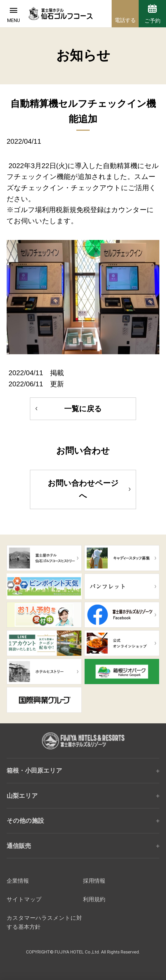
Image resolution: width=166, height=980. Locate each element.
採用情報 (94, 881)
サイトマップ (24, 899)
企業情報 (18, 881)
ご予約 (152, 21)
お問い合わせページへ (83, 489)
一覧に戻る (83, 409)
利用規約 (94, 899)
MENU (14, 20)
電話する (125, 20)
